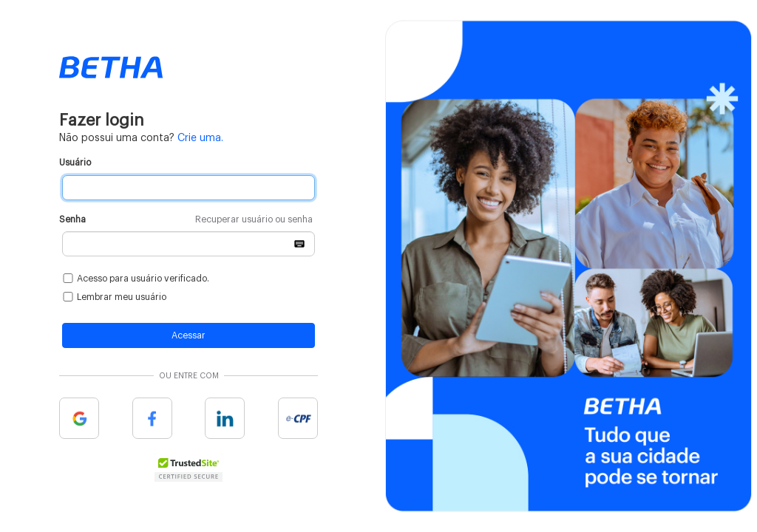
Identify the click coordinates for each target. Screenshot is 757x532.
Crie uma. (200, 138)
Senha (186, 220)
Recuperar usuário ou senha (254, 219)
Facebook (152, 418)
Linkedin (225, 418)
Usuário (75, 163)
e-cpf (298, 418)
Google (79, 418)
